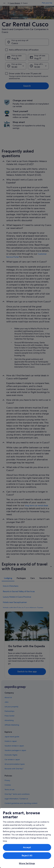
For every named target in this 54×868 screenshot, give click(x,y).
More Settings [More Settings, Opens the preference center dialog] (27, 863)
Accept (27, 847)
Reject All (27, 855)
